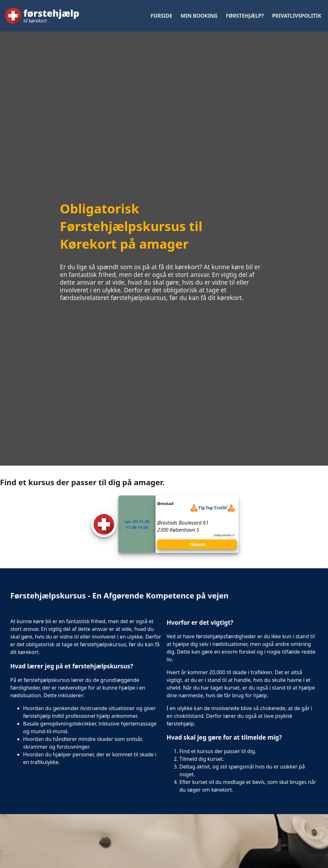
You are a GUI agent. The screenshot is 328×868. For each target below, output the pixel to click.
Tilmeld (197, 544)
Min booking (199, 16)
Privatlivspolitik (297, 16)
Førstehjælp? (245, 16)
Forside (162, 16)
